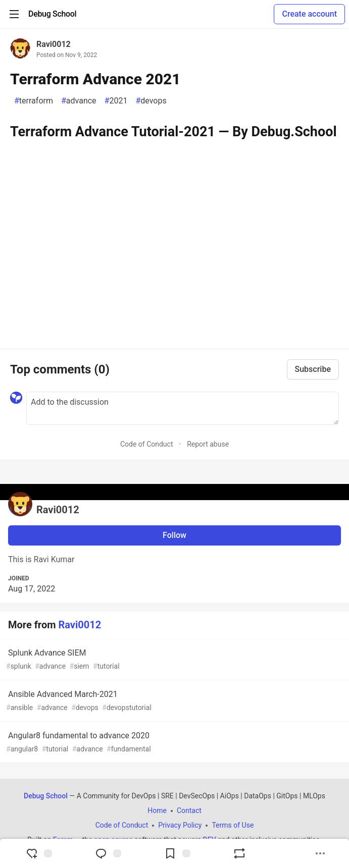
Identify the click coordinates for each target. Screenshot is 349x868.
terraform (34, 101)
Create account (309, 14)
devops (151, 101)
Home (157, 810)
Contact (189, 810)
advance (79, 101)
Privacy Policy (180, 825)
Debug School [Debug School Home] (46, 796)
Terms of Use (233, 825)
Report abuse (208, 444)
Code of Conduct (147, 444)
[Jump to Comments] (108, 853)
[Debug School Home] (52, 14)
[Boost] (239, 853)
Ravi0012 (54, 44)
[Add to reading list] (177, 853)
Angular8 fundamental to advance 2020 (173, 743)
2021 (116, 101)
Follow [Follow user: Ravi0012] (175, 535)
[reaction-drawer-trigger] (39, 853)
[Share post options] (320, 853)
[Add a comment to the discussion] (183, 408)
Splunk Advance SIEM (173, 660)
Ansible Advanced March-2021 (173, 701)
